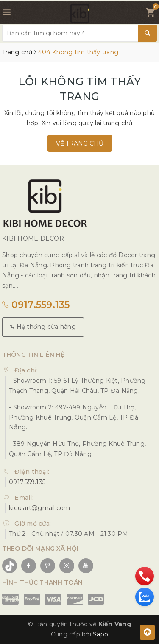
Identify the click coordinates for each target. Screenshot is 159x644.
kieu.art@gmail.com (40, 508)
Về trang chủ (80, 143)
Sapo (100, 634)
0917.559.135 (36, 305)
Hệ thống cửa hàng (43, 327)
